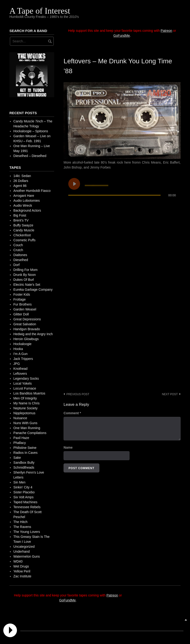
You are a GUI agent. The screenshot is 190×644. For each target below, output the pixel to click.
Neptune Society (26, 408)
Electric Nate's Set (27, 285)
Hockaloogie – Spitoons (31, 131)
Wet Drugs (21, 566)
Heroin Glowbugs (26, 339)
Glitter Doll (21, 314)
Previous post (78, 394)
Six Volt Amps (24, 497)
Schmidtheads (24, 467)
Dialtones (20, 255)
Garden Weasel (25, 309)
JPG (17, 364)
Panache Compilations (30, 433)
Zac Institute (22, 576)
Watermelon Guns (27, 556)
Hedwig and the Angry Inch (33, 334)
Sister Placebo (24, 492)
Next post (170, 394)
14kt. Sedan (22, 176)
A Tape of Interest (40, 11)
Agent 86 (20, 186)
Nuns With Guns (25, 423)
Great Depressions (27, 319)
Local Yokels (23, 383)
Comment (72, 413)
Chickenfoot (22, 235)
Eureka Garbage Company (33, 290)
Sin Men (19, 482)
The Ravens (22, 527)
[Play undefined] (74, 184)
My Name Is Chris (26, 403)
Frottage (20, 299)
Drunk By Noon (25, 275)
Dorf (16, 265)
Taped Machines (25, 502)
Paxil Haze (21, 438)
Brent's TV (21, 220)
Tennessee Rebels (27, 507)
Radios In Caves (26, 453)
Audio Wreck (23, 205)
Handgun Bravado (27, 329)
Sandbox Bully (24, 463)
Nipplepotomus (24, 413)
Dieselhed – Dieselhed (30, 156)
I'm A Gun (20, 354)
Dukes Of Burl (24, 280)
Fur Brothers (23, 304)
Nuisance (20, 418)
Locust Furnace (25, 388)
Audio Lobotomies (27, 201)
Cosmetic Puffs (24, 240)
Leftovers (20, 374)
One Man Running (27, 428)
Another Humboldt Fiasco (32, 191)
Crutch (18, 250)
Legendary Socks (26, 378)
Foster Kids (22, 294)
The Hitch (20, 522)
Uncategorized (24, 547)
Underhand (22, 551)
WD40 (18, 561)
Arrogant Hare (24, 196)
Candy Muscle (24, 230)
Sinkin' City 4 (23, 487)
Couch (18, 245)
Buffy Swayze (23, 225)
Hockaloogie (22, 344)
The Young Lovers (27, 532)
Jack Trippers (23, 359)
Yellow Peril (22, 571)
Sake (17, 458)
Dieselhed (21, 260)
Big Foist (20, 215)
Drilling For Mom (26, 270)
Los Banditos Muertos (29, 393)
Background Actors (27, 210)
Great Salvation (25, 324)
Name (68, 447)
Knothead (20, 369)
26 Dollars (21, 181)
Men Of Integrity (25, 398)
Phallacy (20, 443)
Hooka (18, 349)
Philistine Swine (25, 448)
